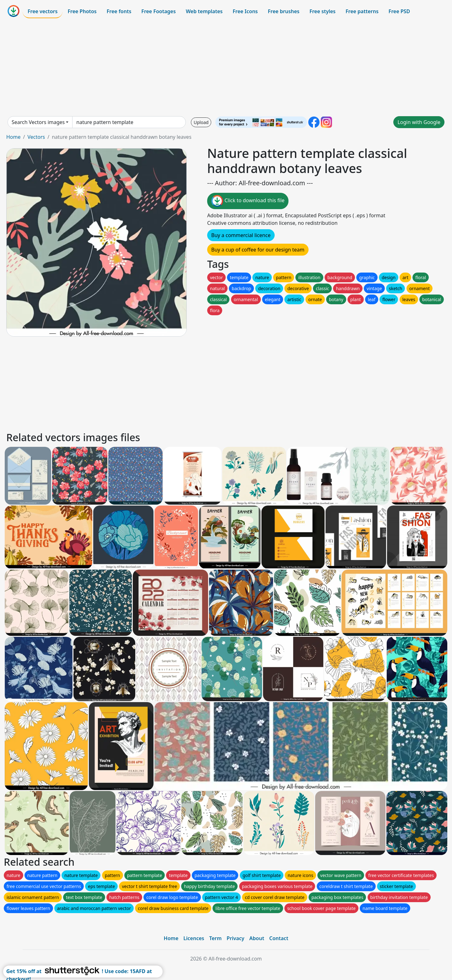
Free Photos (82, 11)
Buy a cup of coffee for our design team (258, 250)
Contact (279, 938)
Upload (201, 122)
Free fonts (119, 11)
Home (13, 137)
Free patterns (362, 11)
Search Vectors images (38, 122)
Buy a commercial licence (241, 235)
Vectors (36, 137)
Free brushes (284, 11)
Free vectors (43, 11)
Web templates (204, 11)
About (257, 938)
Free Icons (245, 11)
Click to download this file (248, 201)
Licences (194, 938)
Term (215, 938)
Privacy (235, 938)
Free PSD (399, 11)
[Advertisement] (226, 67)
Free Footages (159, 11)
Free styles (323, 11)
